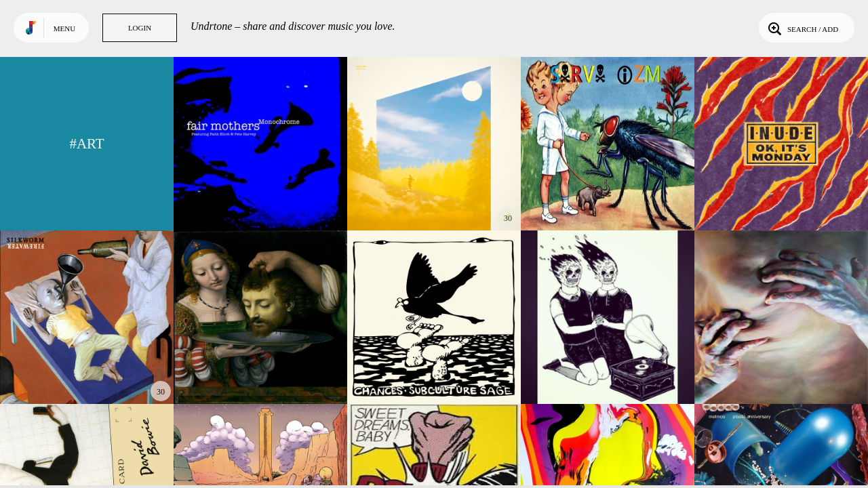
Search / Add (802, 28)
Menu (64, 28)
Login (140, 28)
